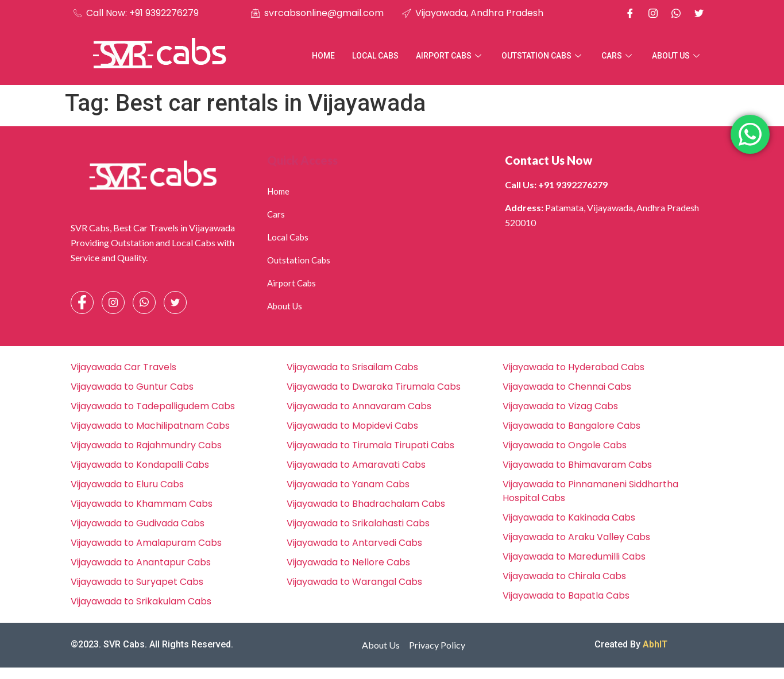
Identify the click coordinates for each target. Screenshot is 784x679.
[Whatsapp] (676, 13)
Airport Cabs (450, 56)
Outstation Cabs (543, 56)
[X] (699, 13)
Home (323, 56)
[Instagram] (653, 13)
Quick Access (302, 160)
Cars (618, 56)
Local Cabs (375, 56)
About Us (677, 56)
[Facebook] (630, 13)
